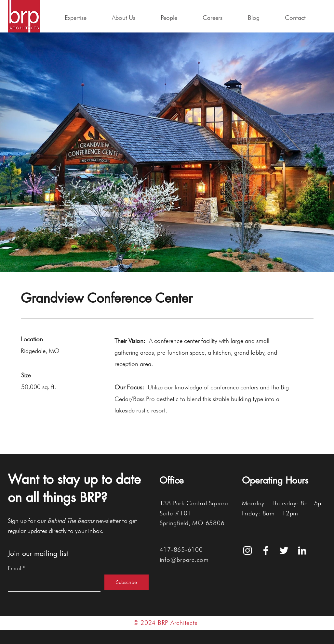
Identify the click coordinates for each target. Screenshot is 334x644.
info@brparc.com (184, 560)
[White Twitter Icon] (284, 550)
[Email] (52, 583)
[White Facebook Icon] (266, 550)
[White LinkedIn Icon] (302, 550)
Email (16, 568)
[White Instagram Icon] (247, 550)
